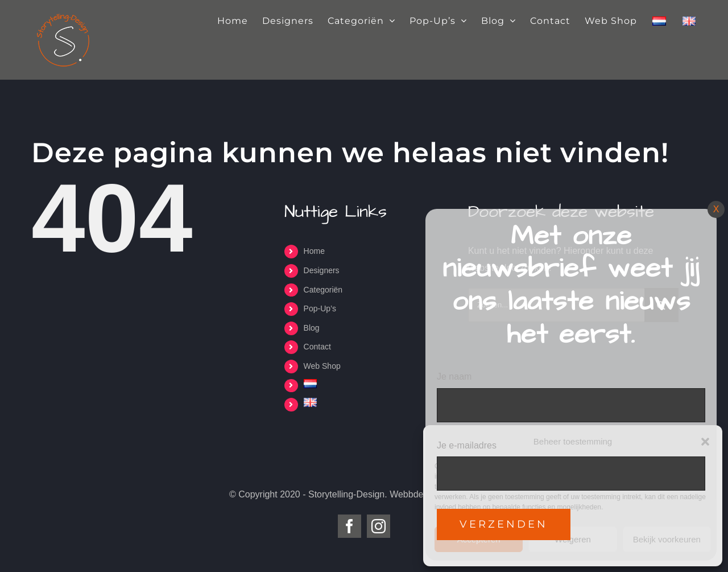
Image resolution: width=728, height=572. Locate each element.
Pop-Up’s (320, 308)
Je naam (454, 376)
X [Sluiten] (716, 209)
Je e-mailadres (467, 445)
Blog (312, 328)
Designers (322, 270)
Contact (317, 347)
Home (314, 251)
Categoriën (323, 290)
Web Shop (322, 366)
